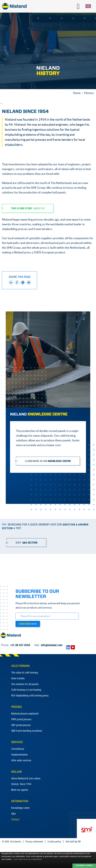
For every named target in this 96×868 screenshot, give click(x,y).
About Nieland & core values (26, 778)
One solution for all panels (25, 684)
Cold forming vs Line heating (26, 690)
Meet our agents (20, 790)
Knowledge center (20, 808)
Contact (15, 819)
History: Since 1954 (21, 784)
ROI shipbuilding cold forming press (30, 695)
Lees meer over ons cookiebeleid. (28, 859)
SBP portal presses (21, 725)
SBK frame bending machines (27, 731)
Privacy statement (34, 841)
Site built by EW (73, 841)
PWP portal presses (21, 719)
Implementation (19, 754)
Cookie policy (54, 841)
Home (77, 93)
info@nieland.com (48, 645)
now (28, 624)
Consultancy (18, 749)
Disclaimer (16, 841)
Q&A (13, 814)
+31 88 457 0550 (16, 645)
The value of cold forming (25, 672)
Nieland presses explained (25, 713)
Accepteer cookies (84, 865)
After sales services (21, 760)
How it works (18, 678)
